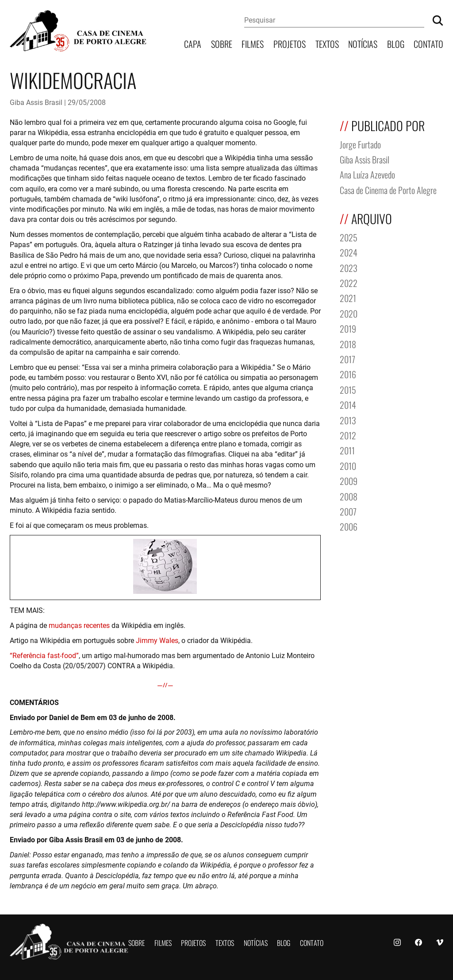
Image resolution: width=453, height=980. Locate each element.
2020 (349, 313)
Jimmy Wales (157, 640)
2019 (348, 328)
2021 (348, 297)
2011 (347, 450)
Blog (396, 43)
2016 (348, 374)
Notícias (363, 43)
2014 (348, 404)
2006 (349, 526)
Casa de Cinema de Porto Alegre (388, 189)
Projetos (290, 43)
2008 (349, 496)
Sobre (222, 43)
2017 (347, 358)
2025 (349, 237)
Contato (428, 43)
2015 (348, 389)
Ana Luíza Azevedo (367, 174)
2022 (349, 282)
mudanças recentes (79, 625)
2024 (349, 252)
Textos (327, 43)
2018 (348, 343)
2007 (348, 511)
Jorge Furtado (360, 144)
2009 (349, 480)
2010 (348, 465)
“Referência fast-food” (44, 655)
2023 (349, 267)
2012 (348, 435)
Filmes (253, 43)
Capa (193, 43)
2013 (348, 420)
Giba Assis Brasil (36, 102)
